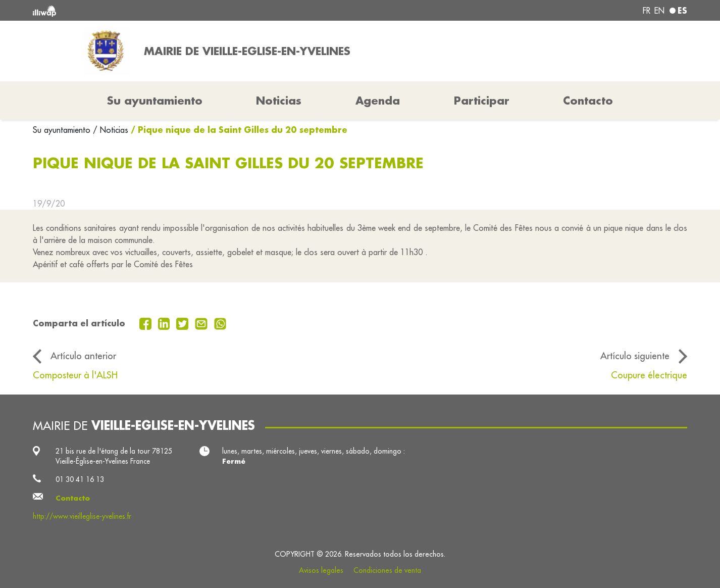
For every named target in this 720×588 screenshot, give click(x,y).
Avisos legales (321, 570)
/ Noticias (111, 130)
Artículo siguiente (635, 356)
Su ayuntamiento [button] (155, 101)
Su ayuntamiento (63, 130)
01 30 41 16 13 (80, 479)
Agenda (378, 101)
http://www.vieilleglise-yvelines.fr (82, 516)
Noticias (279, 101)
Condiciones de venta (387, 570)
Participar (482, 101)
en (659, 11)
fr (647, 11)
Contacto (588, 101)
